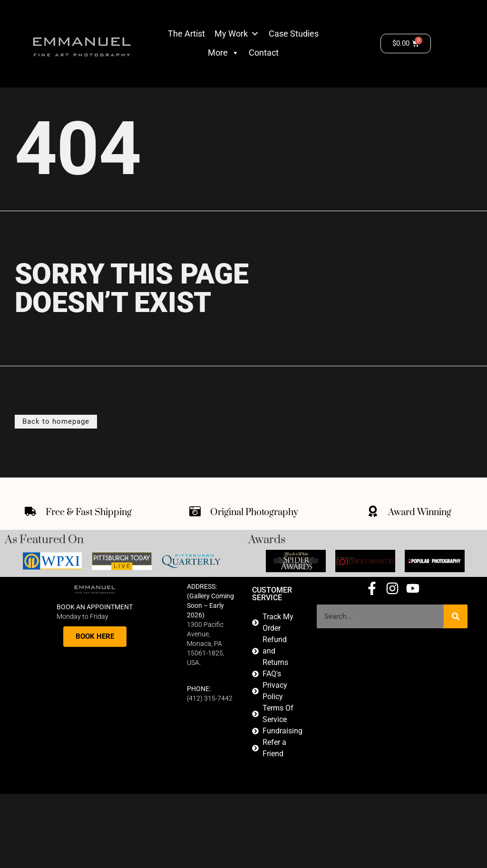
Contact (264, 53)
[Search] (456, 616)
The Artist (186, 34)
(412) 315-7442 (210, 698)
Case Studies (294, 34)
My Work (231, 34)
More (224, 53)
